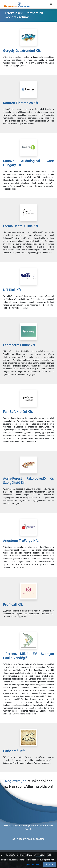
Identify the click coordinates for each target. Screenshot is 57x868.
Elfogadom (49, 864)
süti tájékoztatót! (47, 860)
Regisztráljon (16, 781)
